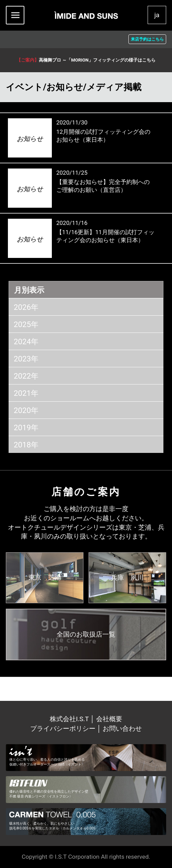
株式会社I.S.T (70, 719)
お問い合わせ (122, 729)
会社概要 (109, 719)
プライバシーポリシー (63, 729)
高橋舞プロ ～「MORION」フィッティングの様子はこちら (86, 60)
